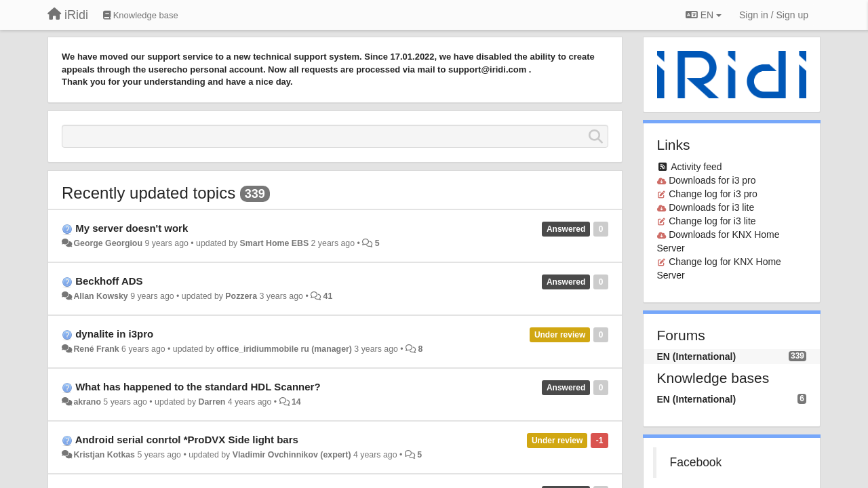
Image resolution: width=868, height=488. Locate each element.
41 (328, 296)
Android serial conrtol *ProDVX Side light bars (187, 440)
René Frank (96, 349)
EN (704, 15)
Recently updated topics (149, 193)
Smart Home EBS (275, 243)
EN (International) (697, 357)
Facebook (696, 462)
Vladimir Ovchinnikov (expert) (292, 455)
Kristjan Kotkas (104, 455)
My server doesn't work (132, 228)
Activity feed (696, 167)
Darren (212, 402)
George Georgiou (108, 243)
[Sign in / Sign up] (774, 15)
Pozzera (241, 296)
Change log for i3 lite (712, 221)
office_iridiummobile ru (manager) (284, 349)
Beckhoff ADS (109, 281)
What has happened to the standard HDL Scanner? (198, 387)
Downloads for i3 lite (711, 207)
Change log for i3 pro (713, 194)
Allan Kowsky (100, 296)
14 (296, 402)
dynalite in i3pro (114, 334)
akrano (87, 402)
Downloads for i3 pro (712, 180)
